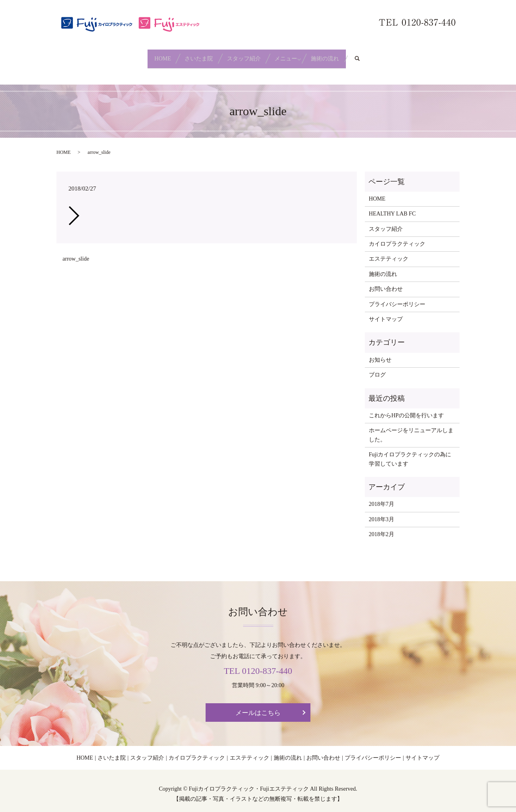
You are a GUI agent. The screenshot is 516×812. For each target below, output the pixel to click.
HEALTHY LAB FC (392, 208)
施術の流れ (343, 55)
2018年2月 (382, 528)
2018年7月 (382, 498)
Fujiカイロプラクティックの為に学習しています (410, 453)
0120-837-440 (267, 664)
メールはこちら (258, 707)
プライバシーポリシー (397, 298)
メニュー (295, 55)
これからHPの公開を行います (406, 409)
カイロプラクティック (397, 238)
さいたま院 (190, 55)
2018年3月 (382, 513)
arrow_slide (76, 253)
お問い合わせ (386, 283)
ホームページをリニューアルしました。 (411, 429)
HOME (145, 55)
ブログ (377, 369)
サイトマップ (386, 313)
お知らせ (380, 353)
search (385, 56)
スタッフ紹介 (244, 55)
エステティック (389, 253)
